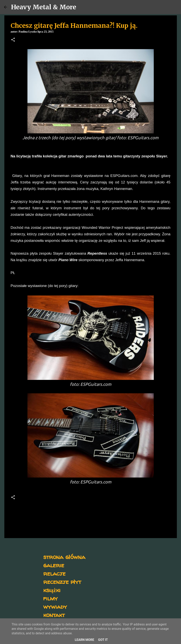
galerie (54, 565)
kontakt (54, 615)
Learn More (84, 640)
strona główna (64, 557)
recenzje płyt (62, 582)
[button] (13, 40)
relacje (54, 573)
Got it (103, 640)
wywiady (55, 606)
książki (52, 590)
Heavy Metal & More (44, 7)
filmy (50, 598)
